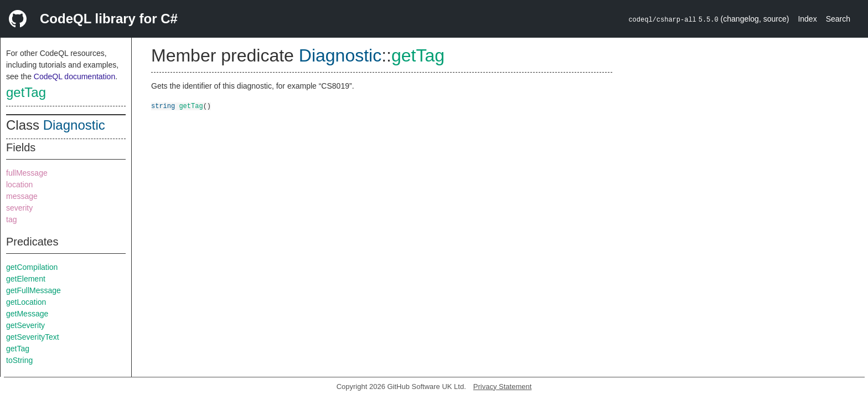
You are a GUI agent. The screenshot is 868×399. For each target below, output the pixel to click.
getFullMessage (33, 290)
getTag (26, 92)
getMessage (27, 314)
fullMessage (27, 173)
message (22, 196)
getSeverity (25, 325)
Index (807, 19)
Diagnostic (74, 125)
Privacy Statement (503, 387)
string (163, 106)
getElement (26, 279)
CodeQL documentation (74, 76)
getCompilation (32, 267)
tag (11, 219)
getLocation (26, 302)
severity (19, 208)
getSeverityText (33, 337)
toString (19, 360)
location (19, 185)
